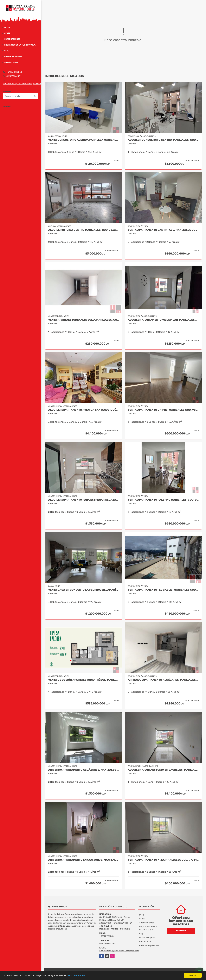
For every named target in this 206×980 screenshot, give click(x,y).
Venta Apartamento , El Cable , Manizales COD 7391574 (163, 590)
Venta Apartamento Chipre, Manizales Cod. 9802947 (163, 410)
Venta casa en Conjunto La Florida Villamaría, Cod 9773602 (84, 590)
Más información (78, 976)
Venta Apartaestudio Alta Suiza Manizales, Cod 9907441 (84, 320)
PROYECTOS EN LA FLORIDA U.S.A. (20, 45)
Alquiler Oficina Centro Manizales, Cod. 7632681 (84, 230)
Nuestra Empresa (13, 57)
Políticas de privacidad (150, 945)
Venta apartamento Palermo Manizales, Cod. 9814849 (163, 500)
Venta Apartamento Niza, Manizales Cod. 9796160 (163, 860)
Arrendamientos (147, 923)
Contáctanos (11, 62)
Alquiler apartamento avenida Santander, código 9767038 (84, 410)
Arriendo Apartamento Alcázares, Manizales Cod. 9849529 (163, 680)
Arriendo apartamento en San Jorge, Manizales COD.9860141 (84, 860)
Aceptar (193, 975)
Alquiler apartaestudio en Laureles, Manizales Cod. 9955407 (163, 770)
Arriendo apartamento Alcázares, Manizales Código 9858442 (84, 770)
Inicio (7, 27)
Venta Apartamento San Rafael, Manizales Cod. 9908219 (163, 230)
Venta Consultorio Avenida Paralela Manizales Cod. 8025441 (84, 140)
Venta (7, 33)
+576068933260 (14, 72)
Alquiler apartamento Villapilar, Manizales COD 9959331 (163, 320)
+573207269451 (14, 76)
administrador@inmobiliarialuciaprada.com (23, 84)
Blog (7, 51)
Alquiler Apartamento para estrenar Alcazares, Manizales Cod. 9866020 (84, 500)
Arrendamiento (12, 39)
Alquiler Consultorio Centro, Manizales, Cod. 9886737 (163, 140)
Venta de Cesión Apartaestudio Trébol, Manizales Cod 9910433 (84, 680)
